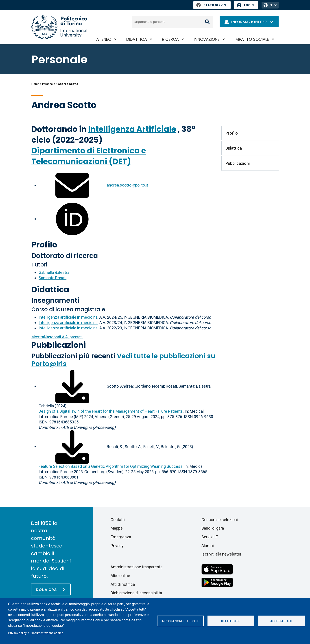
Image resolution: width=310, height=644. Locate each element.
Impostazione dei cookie (180, 621)
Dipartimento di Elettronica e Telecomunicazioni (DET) (89, 156)
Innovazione (207, 39)
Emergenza (121, 537)
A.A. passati (57, 337)
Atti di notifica (123, 584)
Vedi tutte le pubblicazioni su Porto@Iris (123, 360)
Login (249, 5)
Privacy (117, 546)
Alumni (208, 546)
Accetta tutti (281, 621)
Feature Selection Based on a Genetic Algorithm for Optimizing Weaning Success (111, 466)
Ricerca (170, 39)
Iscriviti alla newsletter (221, 554)
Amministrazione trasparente (137, 567)
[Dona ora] (51, 589)
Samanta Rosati (52, 278)
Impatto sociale (252, 39)
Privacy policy (17, 633)
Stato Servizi (211, 5)
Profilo (44, 245)
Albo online (120, 576)
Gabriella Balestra (54, 272)
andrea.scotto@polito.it (127, 185)
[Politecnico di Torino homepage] (59, 27)
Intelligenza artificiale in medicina (68, 317)
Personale (49, 84)
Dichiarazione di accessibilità (136, 593)
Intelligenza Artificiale (132, 129)
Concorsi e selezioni (220, 520)
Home (35, 84)
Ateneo (104, 39)
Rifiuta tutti (231, 621)
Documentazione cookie (47, 633)
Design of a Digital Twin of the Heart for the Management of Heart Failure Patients (111, 411)
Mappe (117, 528)
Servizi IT (210, 537)
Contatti (118, 520)
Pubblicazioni (59, 345)
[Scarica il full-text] (72, 386)
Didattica (137, 39)
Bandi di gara (213, 528)
